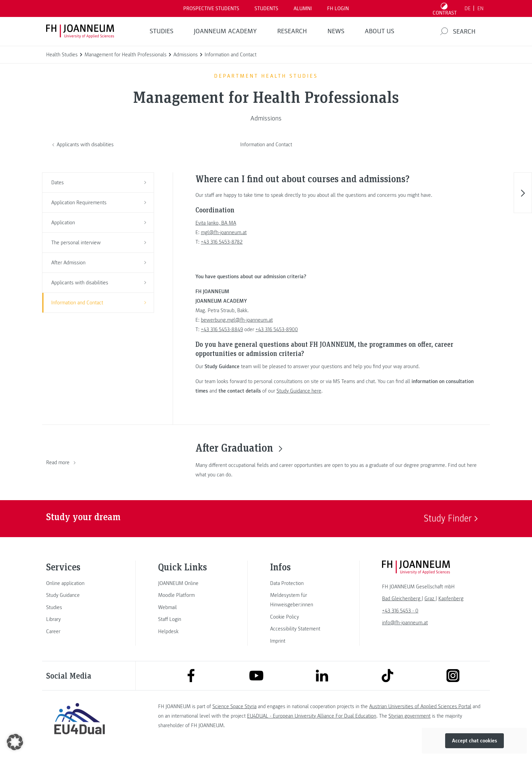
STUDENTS (266, 8)
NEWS (336, 31)
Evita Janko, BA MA (216, 223)
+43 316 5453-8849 (222, 329)
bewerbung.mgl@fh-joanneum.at (237, 320)
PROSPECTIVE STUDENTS (211, 8)
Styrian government (410, 716)
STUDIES (161, 31)
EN (480, 8)
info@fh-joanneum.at (405, 623)
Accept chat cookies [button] (474, 741)
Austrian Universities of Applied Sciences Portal (420, 706)
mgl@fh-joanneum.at (224, 232)
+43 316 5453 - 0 (400, 611)
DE (468, 8)
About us (379, 31)
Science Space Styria (234, 706)
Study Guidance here (299, 391)
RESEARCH (292, 31)
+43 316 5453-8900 (277, 329)
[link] (79, 583)
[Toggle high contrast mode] (445, 8)
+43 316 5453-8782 (222, 242)
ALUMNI (303, 8)
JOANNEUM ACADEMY (225, 31)
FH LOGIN (338, 8)
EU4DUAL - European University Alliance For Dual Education (312, 716)
